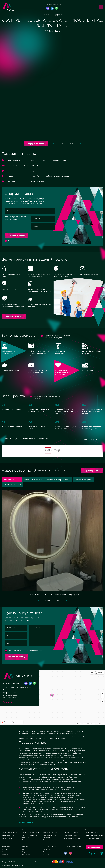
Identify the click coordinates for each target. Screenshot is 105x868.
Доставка (46, 854)
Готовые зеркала (7, 830)
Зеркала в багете (7, 838)
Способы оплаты (49, 852)
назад (59, 144)
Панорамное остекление (73, 830)
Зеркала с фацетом (50, 830)
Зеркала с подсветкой (30, 840)
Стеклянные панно (91, 833)
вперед (75, 144)
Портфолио (26, 852)
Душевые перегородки (10, 833)
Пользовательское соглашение (12, 865)
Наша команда (7, 852)
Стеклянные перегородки (94, 835)
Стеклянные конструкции (73, 838)
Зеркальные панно (50, 840)
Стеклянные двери (71, 835)
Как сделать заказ (49, 846)
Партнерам (6, 849)
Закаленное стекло (8, 835)
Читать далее (25, 822)
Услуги (25, 849)
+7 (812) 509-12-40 (54, 5)
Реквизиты (7, 702)
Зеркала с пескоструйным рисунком (31, 836)
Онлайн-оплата (28, 854)
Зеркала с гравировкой (31, 833)
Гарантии (46, 849)
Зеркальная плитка (50, 833)
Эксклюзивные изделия (93, 838)
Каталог (25, 846)
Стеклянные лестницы (92, 830)
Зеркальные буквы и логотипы (50, 836)
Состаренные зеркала (72, 833)
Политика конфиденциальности (88, 862)
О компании (6, 846)
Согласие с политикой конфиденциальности (26, 241)
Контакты (5, 854)
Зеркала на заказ (28, 830)
